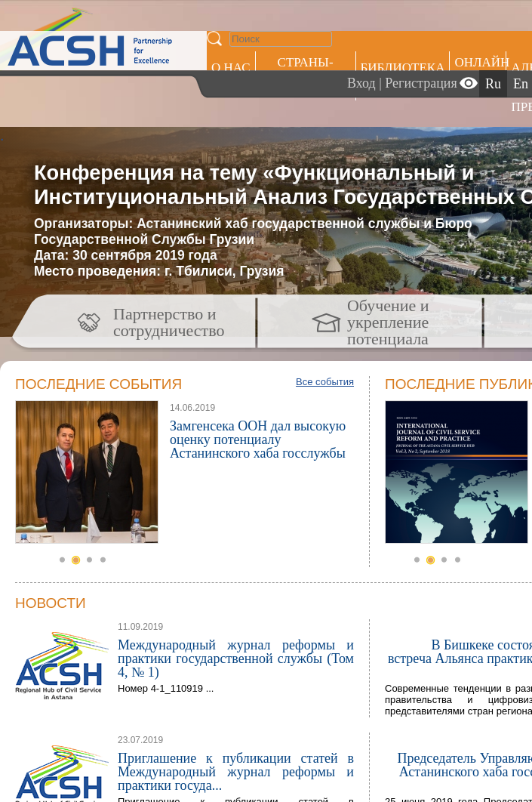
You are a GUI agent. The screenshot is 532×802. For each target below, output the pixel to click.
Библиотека (403, 68)
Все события (325, 382)
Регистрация (421, 83)
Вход (361, 83)
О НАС (231, 68)
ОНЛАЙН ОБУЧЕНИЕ (480, 70)
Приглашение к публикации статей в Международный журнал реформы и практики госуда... (236, 772)
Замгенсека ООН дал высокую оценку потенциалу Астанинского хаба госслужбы (258, 440)
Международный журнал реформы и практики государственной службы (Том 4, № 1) (236, 659)
